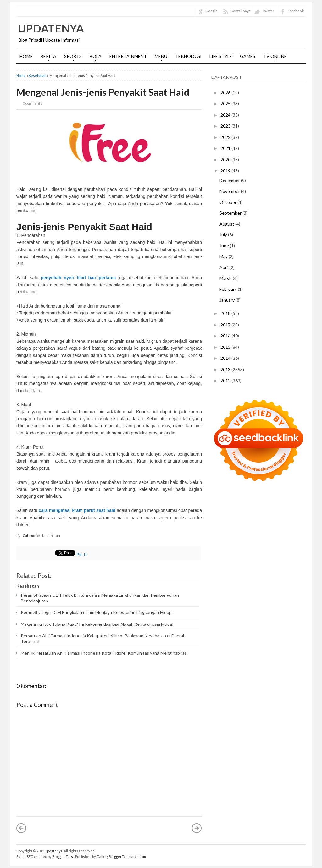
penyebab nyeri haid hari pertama (78, 278)
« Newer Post (21, 828)
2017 (226, 325)
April (225, 267)
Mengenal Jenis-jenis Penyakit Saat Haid (103, 92)
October (228, 202)
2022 (226, 137)
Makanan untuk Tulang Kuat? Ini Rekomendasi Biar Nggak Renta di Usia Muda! (97, 624)
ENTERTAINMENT (128, 56)
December (230, 180)
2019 (226, 171)
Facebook (296, 11)
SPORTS (71, 58)
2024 (226, 115)
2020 (226, 160)
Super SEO (25, 857)
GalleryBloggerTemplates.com (121, 857)
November (230, 191)
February (229, 289)
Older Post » (197, 828)
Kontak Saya (241, 11)
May (224, 256)
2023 (226, 126)
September (231, 213)
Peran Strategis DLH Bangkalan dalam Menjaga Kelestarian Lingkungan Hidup (96, 612)
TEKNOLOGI (188, 56)
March (226, 278)
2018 (226, 313)
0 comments (32, 103)
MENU (159, 58)
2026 (226, 92)
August (227, 224)
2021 (226, 148)
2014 (226, 358)
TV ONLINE (273, 58)
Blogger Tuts (63, 857)
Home (21, 75)
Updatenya (51, 28)
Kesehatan (38, 75)
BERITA (47, 58)
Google (211, 11)
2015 (226, 347)
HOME (26, 56)
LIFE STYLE (221, 56)
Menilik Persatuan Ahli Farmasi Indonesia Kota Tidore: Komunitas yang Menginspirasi (104, 653)
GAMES (248, 56)
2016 (226, 336)
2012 (226, 380)
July (224, 235)
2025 (226, 103)
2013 (226, 369)
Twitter (268, 11)
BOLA (94, 58)
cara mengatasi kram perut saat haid (78, 510)
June (225, 246)
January (228, 300)
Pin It (82, 554)
